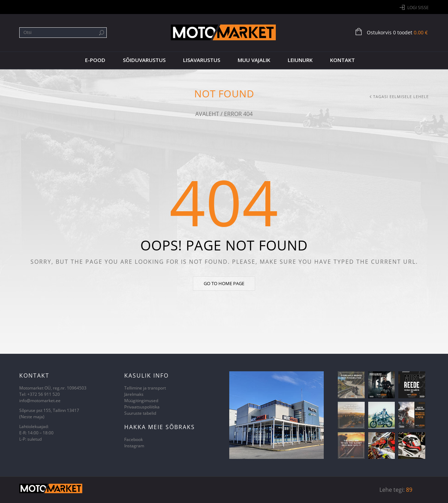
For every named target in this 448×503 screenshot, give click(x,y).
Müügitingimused (141, 401)
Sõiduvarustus (144, 60)
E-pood (95, 60)
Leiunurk (300, 60)
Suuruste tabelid (140, 413)
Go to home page (224, 283)
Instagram (134, 446)
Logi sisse (418, 8)
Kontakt (342, 60)
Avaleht (207, 114)
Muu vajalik (254, 60)
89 (409, 490)
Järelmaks (134, 394)
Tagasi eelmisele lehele (401, 97)
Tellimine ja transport (145, 388)
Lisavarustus (202, 60)
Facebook (134, 439)
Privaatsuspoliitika (142, 407)
